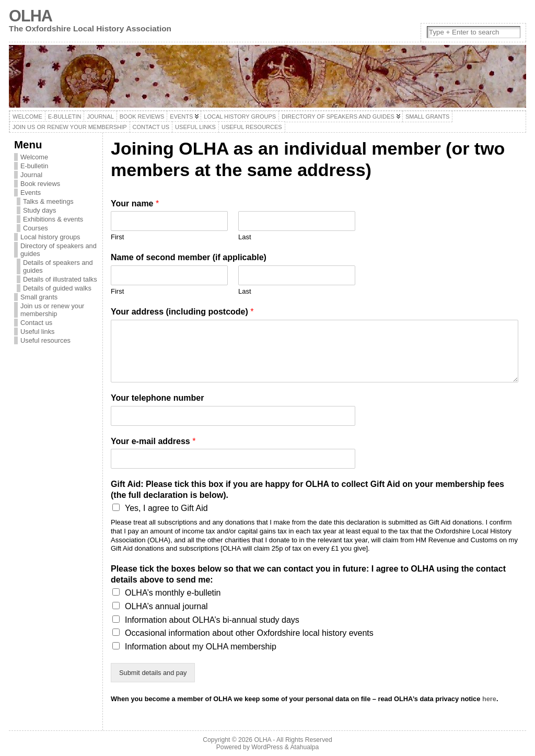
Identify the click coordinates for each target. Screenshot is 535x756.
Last (245, 237)
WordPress (267, 747)
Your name (135, 203)
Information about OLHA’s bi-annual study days (212, 620)
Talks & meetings (48, 201)
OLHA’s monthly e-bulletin (173, 593)
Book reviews (40, 184)
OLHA (31, 16)
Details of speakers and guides (58, 266)
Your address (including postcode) (182, 312)
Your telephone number (157, 398)
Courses (36, 228)
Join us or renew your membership (52, 310)
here (489, 699)
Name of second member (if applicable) (189, 257)
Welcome (34, 157)
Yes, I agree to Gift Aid (166, 508)
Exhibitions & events (53, 219)
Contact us (36, 323)
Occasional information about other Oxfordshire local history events (249, 633)
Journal (31, 175)
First (117, 237)
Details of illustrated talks (60, 279)
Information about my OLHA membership (201, 647)
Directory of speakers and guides (59, 250)
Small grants (39, 297)
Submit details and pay (153, 673)
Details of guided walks (57, 288)
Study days (39, 210)
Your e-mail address (153, 441)
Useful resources (45, 340)
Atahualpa (304, 747)
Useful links (37, 332)
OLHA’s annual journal (166, 606)
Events (31, 193)
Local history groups (50, 237)
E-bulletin (34, 166)
